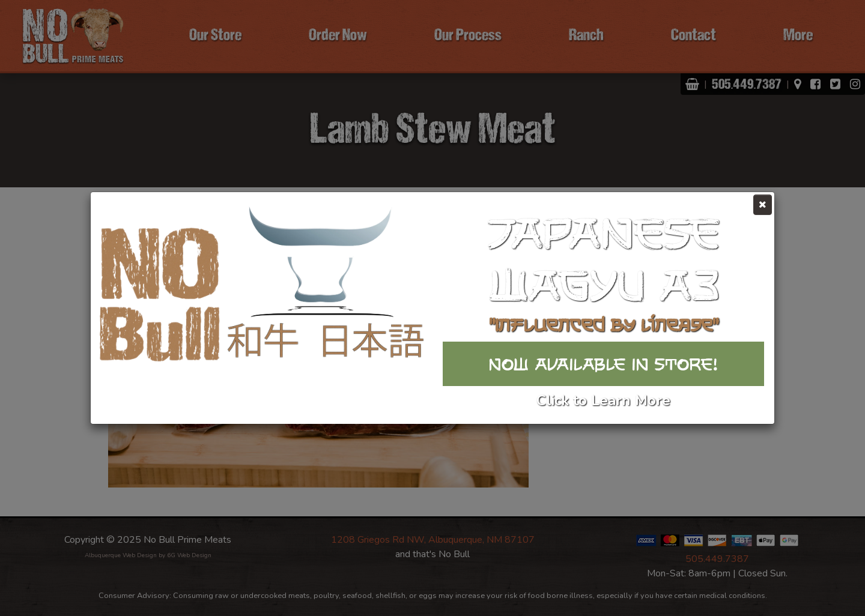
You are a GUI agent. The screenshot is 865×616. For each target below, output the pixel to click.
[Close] (763, 205)
